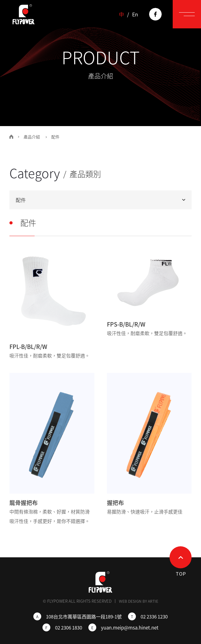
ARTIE (153, 601)
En (135, 14)
